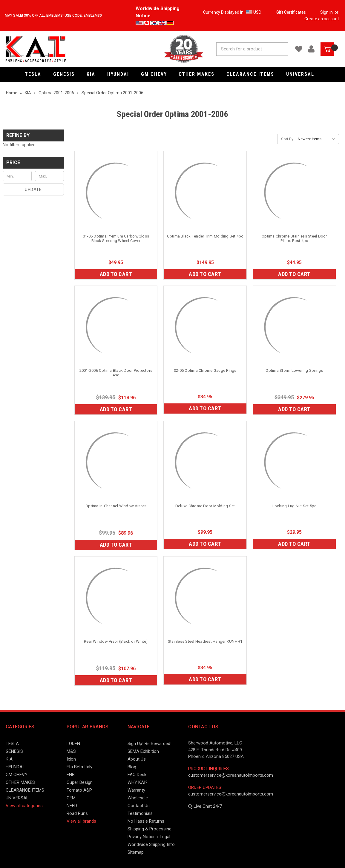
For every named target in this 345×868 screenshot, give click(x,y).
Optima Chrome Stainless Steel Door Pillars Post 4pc (294, 238)
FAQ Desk (137, 775)
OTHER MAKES (200, 74)
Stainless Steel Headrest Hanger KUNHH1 (205, 641)
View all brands (81, 821)
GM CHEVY (157, 74)
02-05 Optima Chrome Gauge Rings (205, 370)
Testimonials (140, 813)
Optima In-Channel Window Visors (116, 506)
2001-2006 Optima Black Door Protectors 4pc (116, 373)
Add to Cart (116, 274)
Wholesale (138, 798)
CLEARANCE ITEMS (253, 74)
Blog (132, 767)
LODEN (73, 744)
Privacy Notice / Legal (149, 837)
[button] (33, 163)
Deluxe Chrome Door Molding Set (205, 506)
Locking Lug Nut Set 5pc (295, 506)
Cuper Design (80, 782)
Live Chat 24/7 (205, 806)
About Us (137, 759)
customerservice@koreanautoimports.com (231, 775)
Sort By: (288, 139)
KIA (94, 74)
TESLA (36, 74)
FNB (71, 775)
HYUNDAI (121, 74)
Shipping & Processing (149, 829)
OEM (71, 798)
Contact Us (139, 806)
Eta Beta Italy (79, 767)
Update (33, 189)
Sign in (326, 12)
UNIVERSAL (303, 74)
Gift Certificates (291, 12)
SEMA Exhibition (143, 751)
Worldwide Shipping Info (151, 844)
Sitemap (136, 852)
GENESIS (67, 74)
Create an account (322, 19)
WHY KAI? (138, 782)
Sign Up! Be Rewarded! (149, 744)
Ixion (71, 759)
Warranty (136, 790)
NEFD (72, 806)
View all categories (24, 806)
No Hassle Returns (146, 821)
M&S (71, 751)
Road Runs (77, 813)
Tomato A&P (79, 790)
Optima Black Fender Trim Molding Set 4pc (205, 236)
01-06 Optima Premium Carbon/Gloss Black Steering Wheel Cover (116, 238)
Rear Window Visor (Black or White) (116, 641)
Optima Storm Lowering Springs (294, 370)
